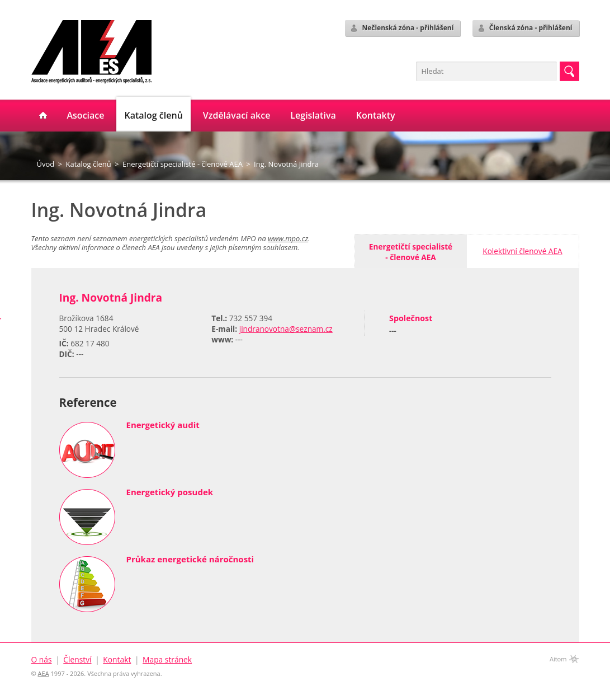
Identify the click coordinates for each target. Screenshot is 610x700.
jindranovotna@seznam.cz (286, 329)
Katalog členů (88, 164)
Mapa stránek (167, 659)
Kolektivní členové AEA (522, 251)
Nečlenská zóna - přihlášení (401, 28)
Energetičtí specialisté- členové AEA (411, 252)
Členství (77, 659)
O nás (42, 659)
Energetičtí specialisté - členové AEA (183, 164)
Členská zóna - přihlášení (525, 28)
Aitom (558, 659)
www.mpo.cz (288, 238)
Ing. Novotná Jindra (286, 164)
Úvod (46, 164)
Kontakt (117, 659)
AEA (44, 673)
